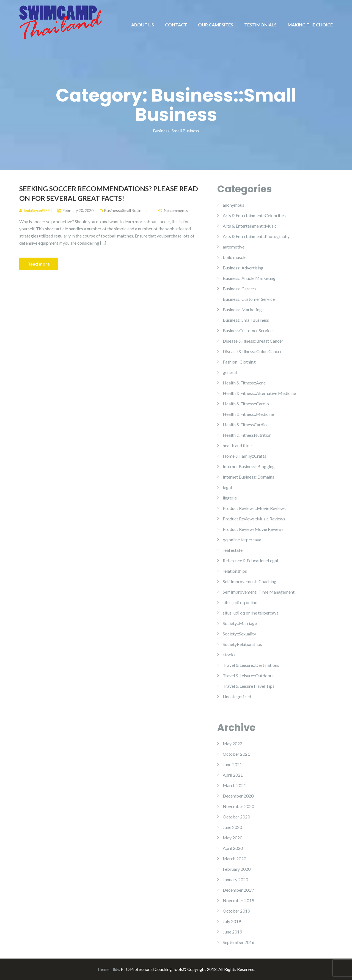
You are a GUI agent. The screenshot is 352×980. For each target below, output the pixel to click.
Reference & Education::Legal (250, 560)
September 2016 (239, 942)
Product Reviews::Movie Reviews (254, 508)
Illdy (115, 969)
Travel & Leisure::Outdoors (248, 675)
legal (227, 487)
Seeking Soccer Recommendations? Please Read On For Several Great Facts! (109, 193)
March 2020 (234, 858)
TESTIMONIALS (260, 25)
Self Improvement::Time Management (259, 592)
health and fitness (239, 445)
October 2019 (236, 911)
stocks (229, 655)
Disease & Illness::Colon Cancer (252, 351)
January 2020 (235, 879)
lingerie (230, 498)
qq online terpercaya (242, 540)
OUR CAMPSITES (216, 25)
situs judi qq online (240, 602)
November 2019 (238, 900)
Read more (39, 264)
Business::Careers (240, 289)
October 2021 (236, 754)
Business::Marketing (242, 309)
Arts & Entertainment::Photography (256, 236)
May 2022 (233, 743)
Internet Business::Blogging (249, 466)
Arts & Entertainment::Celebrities (254, 215)
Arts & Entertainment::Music (250, 226)
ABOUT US (143, 25)
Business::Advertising (243, 268)
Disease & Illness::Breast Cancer (253, 341)
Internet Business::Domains (248, 477)
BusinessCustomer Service (248, 330)
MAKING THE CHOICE (310, 25)
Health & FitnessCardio (245, 425)
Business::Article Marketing (249, 278)
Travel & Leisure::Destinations (251, 665)
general (230, 372)
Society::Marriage (240, 623)
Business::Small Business (126, 210)
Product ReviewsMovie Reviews (253, 529)
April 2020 (233, 848)
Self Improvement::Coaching (250, 581)
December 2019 (238, 890)
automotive (234, 247)
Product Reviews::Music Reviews (254, 519)
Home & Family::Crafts (244, 456)
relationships (235, 571)
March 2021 (234, 785)
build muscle (235, 257)
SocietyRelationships (242, 644)
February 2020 (237, 869)
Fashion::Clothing (239, 362)
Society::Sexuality (239, 634)
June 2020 (232, 827)
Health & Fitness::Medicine (248, 414)
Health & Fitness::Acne (244, 383)
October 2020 (236, 817)
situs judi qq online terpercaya (251, 613)
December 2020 (238, 796)
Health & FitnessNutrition (247, 435)
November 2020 (238, 806)
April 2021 (233, 775)
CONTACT (176, 25)
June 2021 (232, 764)
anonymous (233, 205)
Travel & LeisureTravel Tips (249, 686)
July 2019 (232, 921)
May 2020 (233, 838)
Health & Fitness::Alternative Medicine (259, 393)
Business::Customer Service (249, 299)
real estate (233, 550)
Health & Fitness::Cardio (246, 404)
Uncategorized (237, 696)
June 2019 (232, 932)
